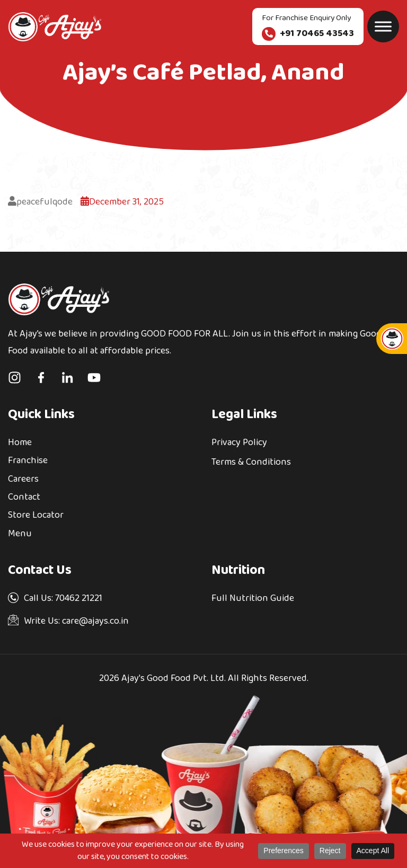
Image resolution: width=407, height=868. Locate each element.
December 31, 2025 (122, 202)
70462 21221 (79, 599)
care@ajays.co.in (94, 621)
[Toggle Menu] (383, 26)
